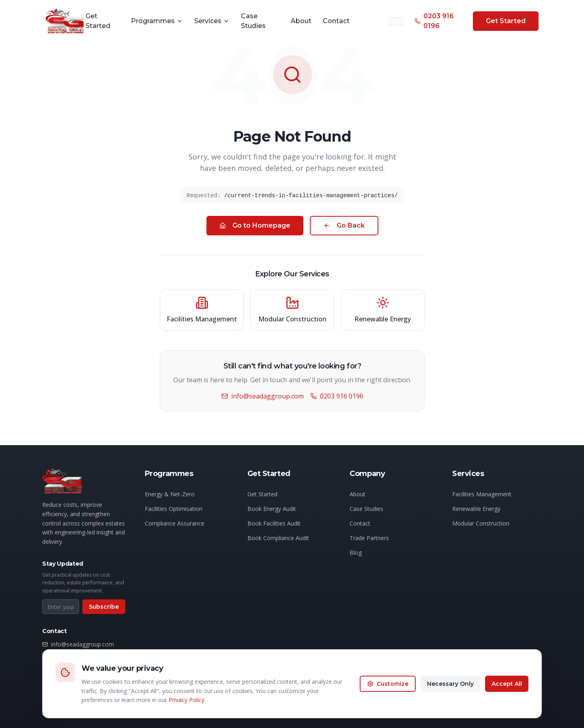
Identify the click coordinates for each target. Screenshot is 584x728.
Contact (336, 21)
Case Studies (253, 21)
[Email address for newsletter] (61, 607)
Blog (356, 553)
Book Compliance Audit (278, 539)
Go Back (344, 225)
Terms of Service (520, 717)
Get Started (98, 21)
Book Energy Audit (272, 509)
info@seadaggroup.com (262, 396)
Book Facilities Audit (274, 524)
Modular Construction (481, 524)
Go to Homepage (254, 225)
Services (212, 21)
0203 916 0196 (434, 21)
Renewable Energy (476, 509)
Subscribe (104, 607)
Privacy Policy (470, 717)
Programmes (157, 21)
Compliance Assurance (175, 524)
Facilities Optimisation (174, 509)
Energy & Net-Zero (170, 495)
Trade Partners (369, 539)
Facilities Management (482, 495)
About (301, 21)
